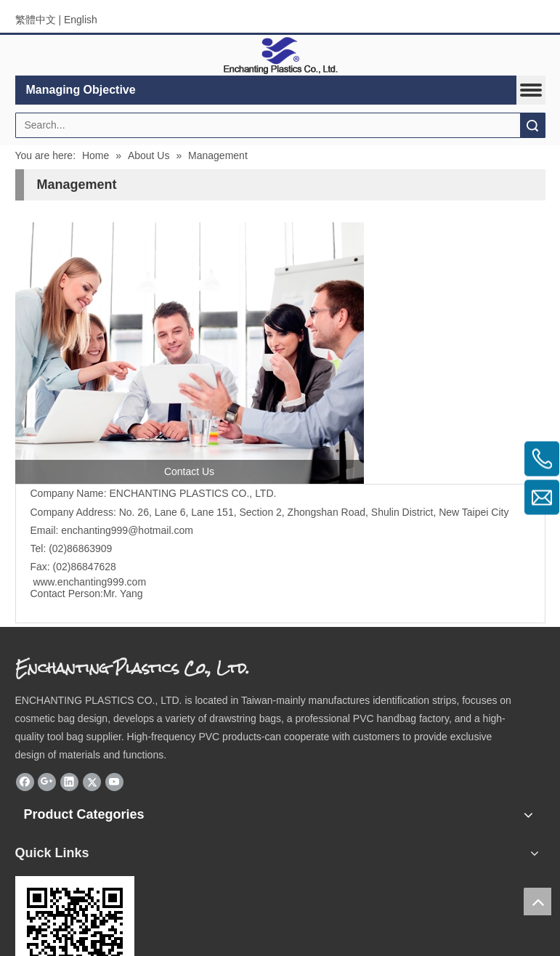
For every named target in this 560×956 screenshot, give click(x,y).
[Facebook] (25, 782)
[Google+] (47, 782)
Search (532, 125)
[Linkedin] (69, 782)
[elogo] (280, 56)
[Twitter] (92, 782)
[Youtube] (114, 782)
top (537, 902)
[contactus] (190, 353)
